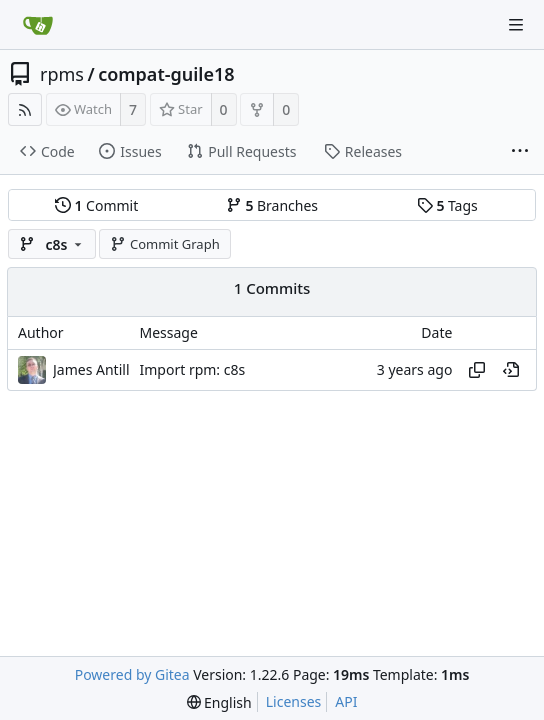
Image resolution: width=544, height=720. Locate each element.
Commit (96, 205)
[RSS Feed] (25, 109)
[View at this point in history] (511, 370)
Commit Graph (164, 244)
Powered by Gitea (132, 674)
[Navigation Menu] (516, 25)
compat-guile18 (166, 74)
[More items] (520, 152)
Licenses (294, 701)
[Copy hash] (477, 370)
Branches (272, 205)
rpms (62, 74)
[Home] (38, 25)
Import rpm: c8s (193, 369)
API (346, 701)
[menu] (219, 702)
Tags (447, 205)
